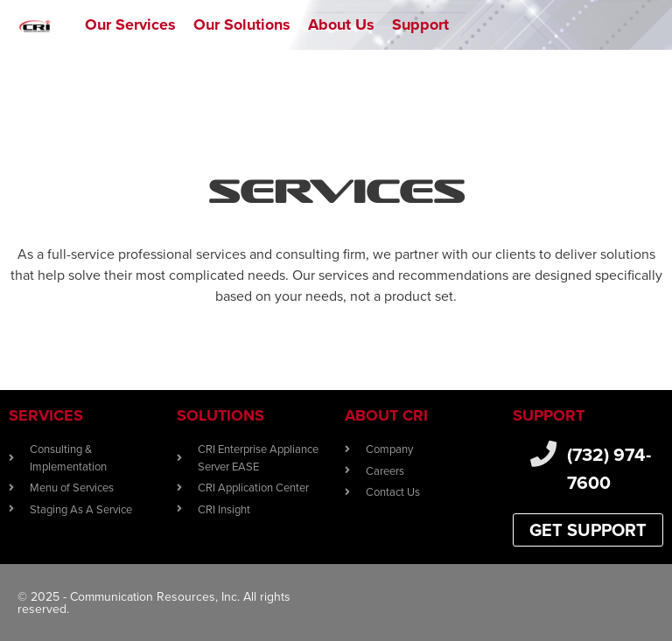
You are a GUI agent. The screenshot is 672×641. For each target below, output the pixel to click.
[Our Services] (130, 25)
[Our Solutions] (242, 25)
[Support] (420, 25)
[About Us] (341, 25)
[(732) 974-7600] (543, 454)
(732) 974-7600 (609, 468)
